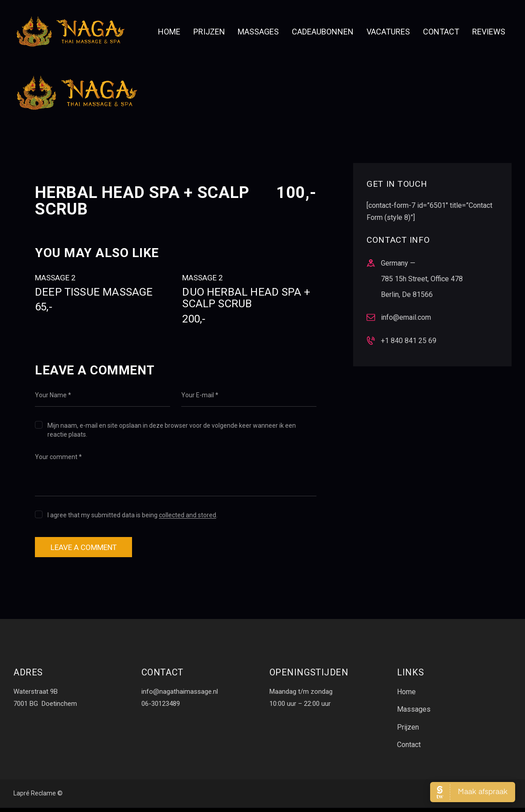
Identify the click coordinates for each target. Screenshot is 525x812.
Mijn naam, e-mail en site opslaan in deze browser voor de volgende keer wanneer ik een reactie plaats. (172, 430)
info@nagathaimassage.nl (180, 695)
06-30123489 (161, 706)
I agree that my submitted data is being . (132, 515)
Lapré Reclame (35, 798)
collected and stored (188, 515)
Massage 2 (55, 278)
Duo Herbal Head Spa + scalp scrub (249, 305)
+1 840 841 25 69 (409, 341)
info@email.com (406, 317)
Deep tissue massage (102, 300)
